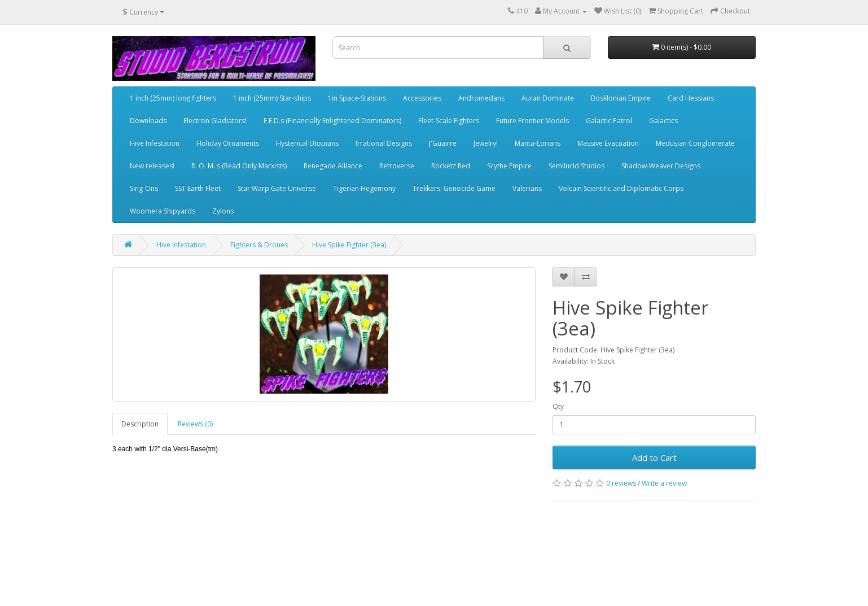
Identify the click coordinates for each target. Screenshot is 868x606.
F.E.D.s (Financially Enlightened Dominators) (332, 121)
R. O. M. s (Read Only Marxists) (239, 166)
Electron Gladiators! (215, 121)
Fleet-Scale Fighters (449, 121)
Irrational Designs (384, 143)
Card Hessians (691, 98)
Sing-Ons (144, 188)
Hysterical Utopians (307, 143)
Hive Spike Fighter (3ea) (349, 245)
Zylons (223, 211)
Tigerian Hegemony (364, 188)
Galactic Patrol (609, 121)
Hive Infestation (155, 143)
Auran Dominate (548, 98)
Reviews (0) (195, 424)
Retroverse (397, 166)
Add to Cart (654, 457)
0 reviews (621, 483)
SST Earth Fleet (198, 188)
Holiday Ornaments (228, 143)
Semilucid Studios (577, 166)
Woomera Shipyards (163, 211)
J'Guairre (443, 143)
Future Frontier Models (532, 121)
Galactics (663, 121)
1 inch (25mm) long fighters (173, 98)
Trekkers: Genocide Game (454, 188)
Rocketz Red (451, 166)
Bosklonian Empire (621, 98)
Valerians (527, 188)
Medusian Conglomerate (695, 143)
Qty (558, 406)
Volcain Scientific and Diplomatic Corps (621, 188)
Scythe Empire (509, 166)
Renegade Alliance (333, 166)
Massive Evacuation (608, 143)
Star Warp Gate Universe (277, 188)
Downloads (148, 121)
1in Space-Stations (357, 98)
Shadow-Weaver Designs (661, 166)
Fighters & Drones (259, 245)
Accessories (422, 98)
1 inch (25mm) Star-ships (272, 98)
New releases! (152, 166)
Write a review (664, 483)
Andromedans (481, 98)
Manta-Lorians (538, 143)
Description (140, 424)
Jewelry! (486, 143)
